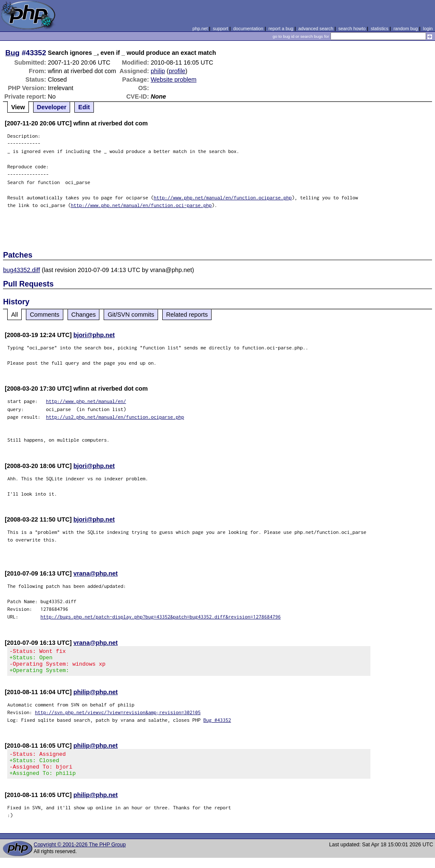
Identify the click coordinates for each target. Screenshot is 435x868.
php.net (200, 28)
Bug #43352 (217, 725)
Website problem (174, 79)
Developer (52, 107)
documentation (248, 28)
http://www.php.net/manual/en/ (86, 401)
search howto (352, 28)
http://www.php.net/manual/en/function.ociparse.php (223, 197)
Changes (84, 315)
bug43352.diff (21, 270)
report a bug (281, 28)
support (220, 28)
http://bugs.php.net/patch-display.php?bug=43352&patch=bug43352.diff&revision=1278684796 (161, 617)
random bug (406, 28)
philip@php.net (96, 697)
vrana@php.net (96, 573)
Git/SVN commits (131, 315)
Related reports (187, 315)
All (14, 315)
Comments (45, 315)
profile (177, 71)
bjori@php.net (94, 335)
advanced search (316, 28)
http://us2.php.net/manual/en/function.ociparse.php (115, 417)
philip (158, 71)
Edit (84, 107)
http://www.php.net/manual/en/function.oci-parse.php (141, 205)
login (428, 28)
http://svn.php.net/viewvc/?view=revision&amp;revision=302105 (118, 717)
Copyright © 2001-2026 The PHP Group (80, 855)
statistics (380, 28)
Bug (13, 53)
